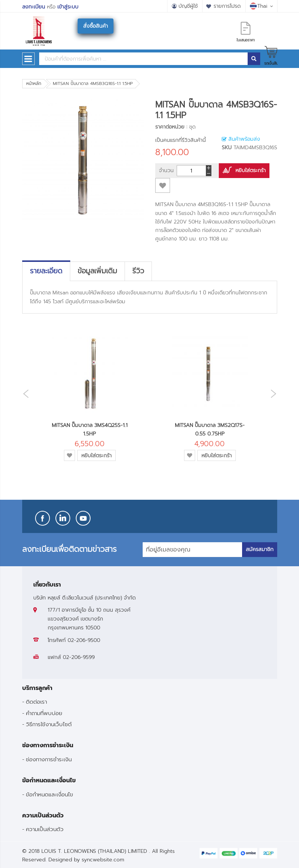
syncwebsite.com (103, 860)
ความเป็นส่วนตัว (45, 829)
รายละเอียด (46, 271)
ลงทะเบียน (34, 7)
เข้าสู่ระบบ (68, 7)
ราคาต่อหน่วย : (171, 127)
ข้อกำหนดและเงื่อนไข (50, 794)
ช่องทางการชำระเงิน (49, 759)
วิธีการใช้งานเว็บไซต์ (49, 724)
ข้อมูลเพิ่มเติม (97, 271)
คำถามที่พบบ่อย (44, 713)
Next (275, 394)
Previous (24, 394)
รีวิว (138, 271)
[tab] (46, 271)
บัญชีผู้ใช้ (188, 6)
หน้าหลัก (34, 83)
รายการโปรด (227, 6)
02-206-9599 (79, 657)
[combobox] (143, 59)
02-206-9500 (84, 640)
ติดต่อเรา (36, 702)
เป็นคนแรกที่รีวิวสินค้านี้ (181, 140)
